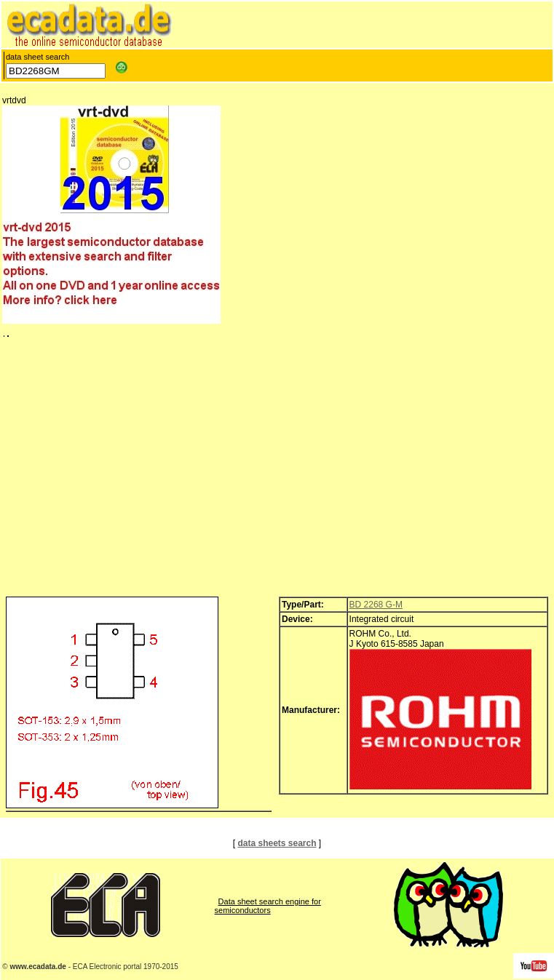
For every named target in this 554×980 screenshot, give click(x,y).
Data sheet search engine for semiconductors (268, 906)
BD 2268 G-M (376, 605)
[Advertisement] (277, 471)
